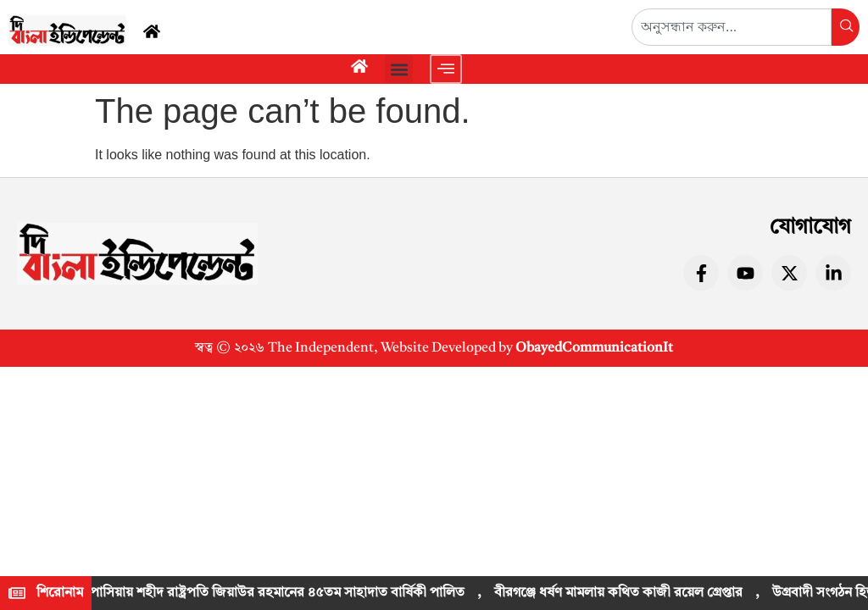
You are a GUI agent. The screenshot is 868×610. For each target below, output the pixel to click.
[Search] (846, 27)
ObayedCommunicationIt (594, 348)
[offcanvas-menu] (446, 69)
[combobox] (732, 27)
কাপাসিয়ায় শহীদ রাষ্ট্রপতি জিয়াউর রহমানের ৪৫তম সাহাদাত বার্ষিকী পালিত (273, 593)
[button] (399, 69)
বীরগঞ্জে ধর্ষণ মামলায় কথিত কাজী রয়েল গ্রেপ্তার (621, 593)
